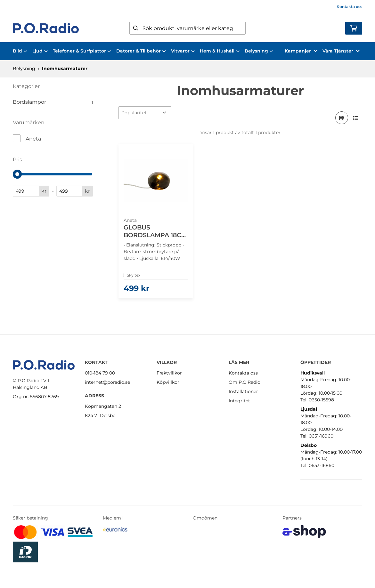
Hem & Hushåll (220, 51)
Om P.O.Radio (245, 382)
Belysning (259, 51)
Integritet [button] (239, 401)
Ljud (40, 51)
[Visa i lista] (356, 118)
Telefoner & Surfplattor (82, 51)
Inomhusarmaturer (65, 68)
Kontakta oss (349, 7)
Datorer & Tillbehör (141, 51)
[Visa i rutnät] (342, 118)
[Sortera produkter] (145, 113)
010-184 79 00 (100, 373)
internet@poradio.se (107, 382)
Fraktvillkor (169, 373)
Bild (20, 51)
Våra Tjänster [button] (341, 51)
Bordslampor (53, 102)
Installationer (243, 391)
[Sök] (188, 28)
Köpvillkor (168, 382)
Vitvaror (183, 51)
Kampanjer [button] (301, 51)
